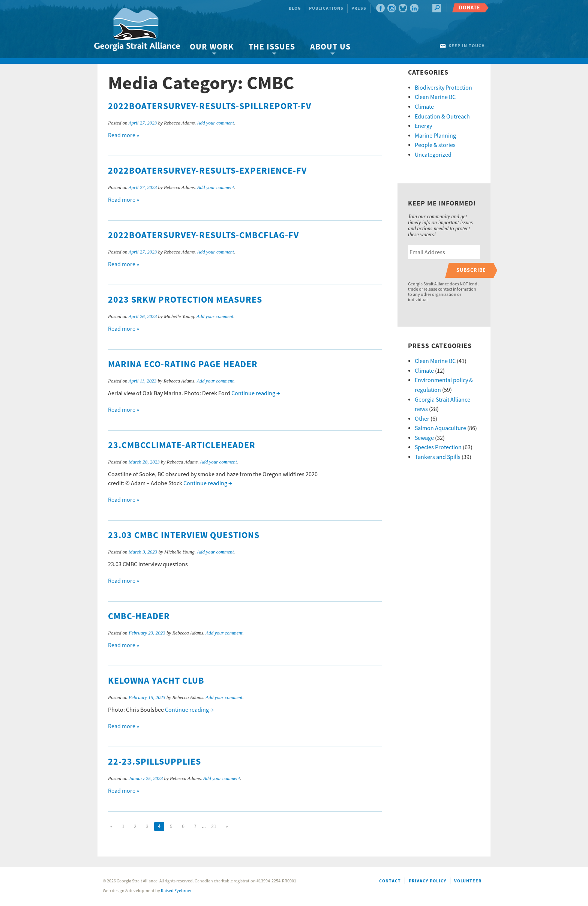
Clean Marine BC (435, 97)
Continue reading (256, 393)
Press (359, 8)
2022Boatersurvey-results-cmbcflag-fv (203, 235)
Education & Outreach (442, 117)
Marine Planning (435, 136)
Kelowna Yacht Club (156, 681)
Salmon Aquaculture (440, 428)
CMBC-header (139, 616)
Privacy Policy (427, 881)
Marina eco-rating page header (183, 364)
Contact (390, 881)
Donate (470, 8)
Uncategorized (433, 155)
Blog (295, 8)
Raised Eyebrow (176, 891)
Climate (424, 107)
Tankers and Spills (438, 457)
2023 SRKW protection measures (185, 300)
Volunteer (468, 881)
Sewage (424, 438)
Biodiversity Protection (443, 88)
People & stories (435, 145)
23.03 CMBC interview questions (184, 535)
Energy (423, 126)
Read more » (124, 135)
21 (214, 826)
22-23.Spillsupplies (154, 762)
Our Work (212, 47)
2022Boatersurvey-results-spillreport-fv (210, 106)
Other (422, 419)
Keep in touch (467, 46)
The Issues (272, 47)
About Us (330, 47)
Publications (326, 8)
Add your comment (216, 123)
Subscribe (471, 270)
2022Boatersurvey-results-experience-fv (207, 171)
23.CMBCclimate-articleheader (182, 445)
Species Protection (438, 447)
